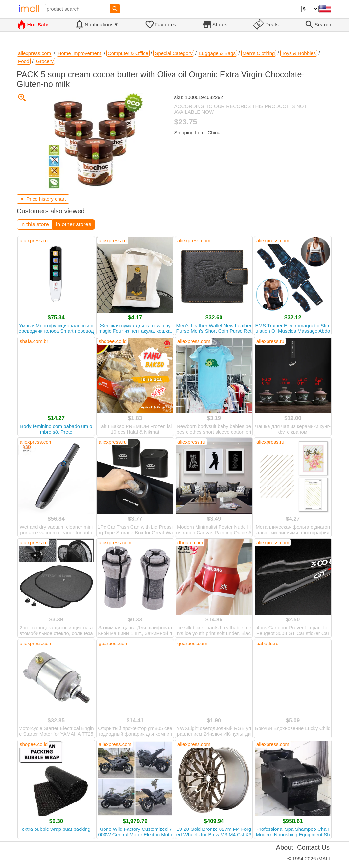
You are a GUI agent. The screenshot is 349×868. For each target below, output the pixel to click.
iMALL (324, 859)
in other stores (74, 224)
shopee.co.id (113, 341)
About (285, 847)
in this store (35, 224)
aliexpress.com (194, 240)
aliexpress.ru (34, 240)
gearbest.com (114, 643)
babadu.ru (268, 643)
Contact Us (313, 847)
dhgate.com (190, 543)
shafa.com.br (34, 341)
